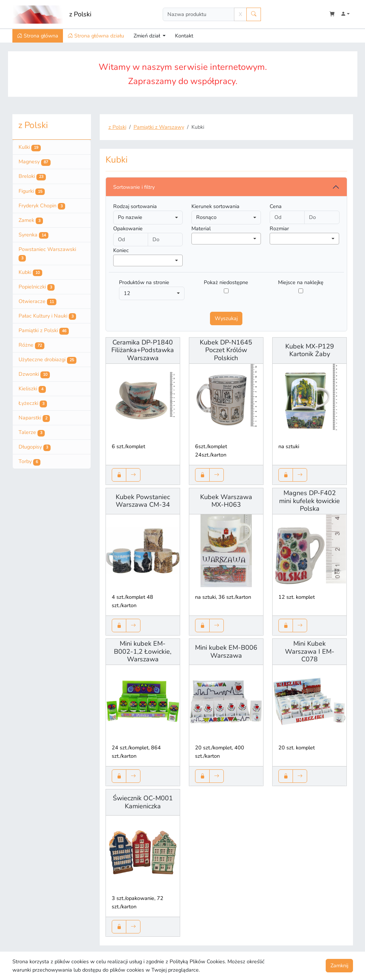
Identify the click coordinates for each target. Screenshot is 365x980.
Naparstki (34, 418)
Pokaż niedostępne (226, 282)
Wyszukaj (226, 318)
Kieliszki (32, 389)
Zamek (31, 220)
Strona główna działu (96, 36)
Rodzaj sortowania (135, 206)
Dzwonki (34, 374)
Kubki (30, 272)
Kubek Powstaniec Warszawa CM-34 (143, 501)
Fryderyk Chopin (42, 206)
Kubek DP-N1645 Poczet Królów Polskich (226, 350)
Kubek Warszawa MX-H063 (226, 501)
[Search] (199, 14)
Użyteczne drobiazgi (47, 360)
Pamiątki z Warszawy (159, 127)
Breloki (32, 176)
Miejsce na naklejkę (301, 282)
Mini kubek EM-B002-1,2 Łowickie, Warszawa (143, 651)
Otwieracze (37, 302)
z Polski (80, 14)
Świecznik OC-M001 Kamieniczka (143, 802)
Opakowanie (128, 228)
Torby (29, 462)
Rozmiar (279, 228)
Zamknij (339, 965)
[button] (345, 14)
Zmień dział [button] (148, 36)
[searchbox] (196, 238)
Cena (276, 206)
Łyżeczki (33, 403)
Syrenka (33, 235)
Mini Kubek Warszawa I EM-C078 (310, 651)
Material (201, 228)
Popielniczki (37, 287)
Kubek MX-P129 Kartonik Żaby (310, 350)
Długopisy (35, 447)
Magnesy (35, 162)
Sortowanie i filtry (134, 187)
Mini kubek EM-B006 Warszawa (226, 652)
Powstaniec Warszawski (47, 254)
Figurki (32, 191)
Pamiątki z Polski (44, 331)
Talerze (32, 433)
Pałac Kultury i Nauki (47, 316)
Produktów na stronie (144, 282)
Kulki (30, 147)
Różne (31, 345)
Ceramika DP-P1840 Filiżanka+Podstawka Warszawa (143, 350)
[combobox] (226, 239)
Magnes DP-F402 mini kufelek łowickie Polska (310, 501)
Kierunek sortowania (215, 206)
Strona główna (38, 36)
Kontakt (184, 36)
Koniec (121, 250)
